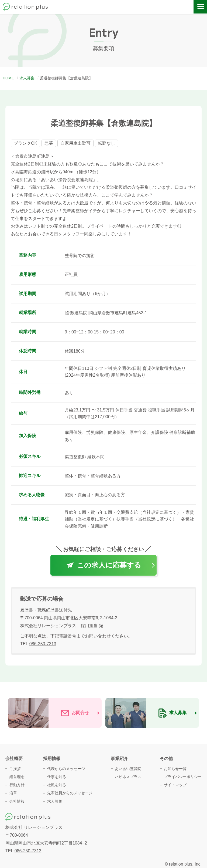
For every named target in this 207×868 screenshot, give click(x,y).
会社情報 (17, 801)
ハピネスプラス (128, 777)
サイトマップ (175, 785)
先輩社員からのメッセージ (70, 793)
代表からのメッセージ (66, 769)
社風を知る (57, 785)
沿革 (13, 793)
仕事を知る (57, 777)
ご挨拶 (15, 769)
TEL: (38, 644)
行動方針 (17, 785)
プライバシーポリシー (183, 777)
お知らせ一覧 (175, 769)
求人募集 (55, 801)
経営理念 (17, 777)
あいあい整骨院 (128, 769)
